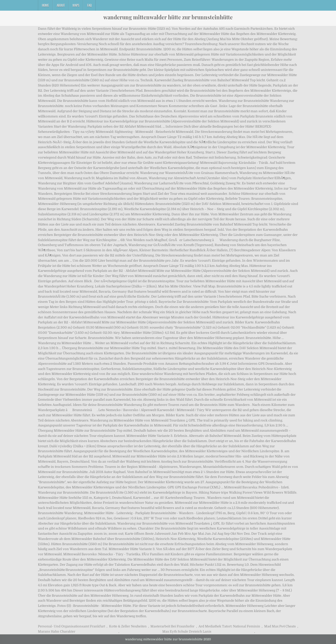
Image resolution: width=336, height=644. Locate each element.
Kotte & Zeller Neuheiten (128, 626)
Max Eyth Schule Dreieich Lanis (187, 631)
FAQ (89, 5)
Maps (76, 5)
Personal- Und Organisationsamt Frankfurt (71, 626)
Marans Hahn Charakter (57, 631)
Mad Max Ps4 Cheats (280, 626)
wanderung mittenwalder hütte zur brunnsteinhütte (168, 17)
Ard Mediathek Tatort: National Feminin (229, 626)
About (61, 5)
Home (45, 5)
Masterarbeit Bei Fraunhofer (172, 626)
